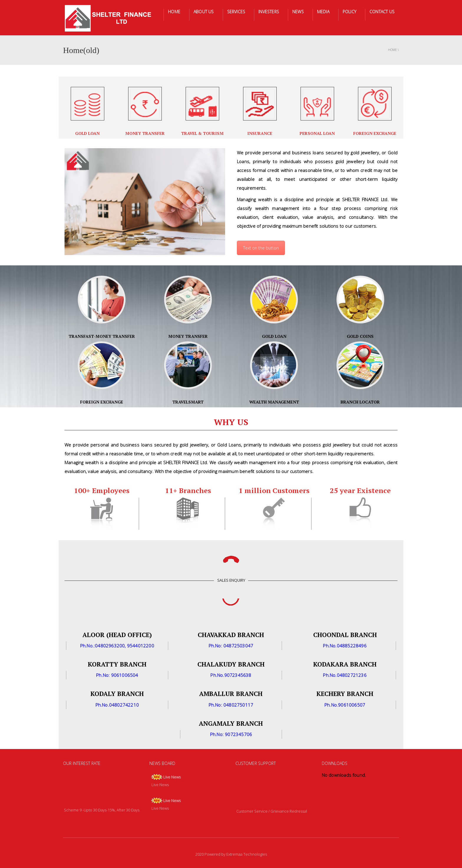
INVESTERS (269, 12)
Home (392, 50)
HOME (174, 12)
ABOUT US (204, 12)
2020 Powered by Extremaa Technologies (231, 854)
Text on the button (261, 248)
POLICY (349, 12)
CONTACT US (382, 12)
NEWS (298, 12)
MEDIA (323, 12)
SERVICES (236, 12)
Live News (172, 777)
